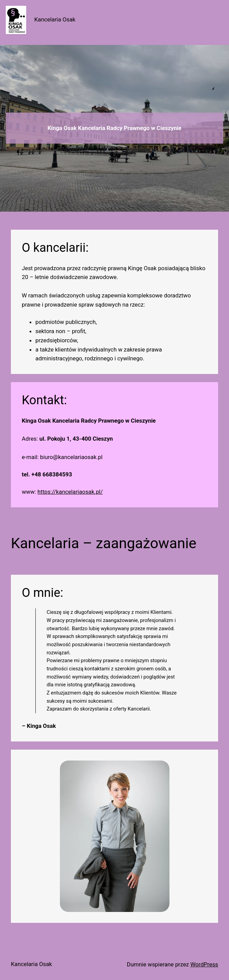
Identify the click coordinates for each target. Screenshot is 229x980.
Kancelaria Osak (55, 19)
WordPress (204, 964)
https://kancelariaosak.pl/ (70, 492)
